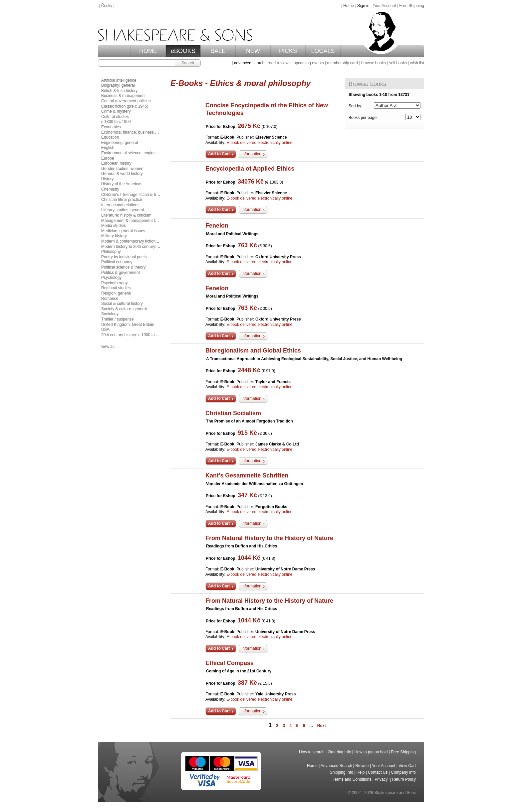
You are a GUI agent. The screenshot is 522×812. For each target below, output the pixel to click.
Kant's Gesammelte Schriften (247, 475)
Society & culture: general (124, 309)
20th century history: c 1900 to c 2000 (134, 335)
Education (110, 137)
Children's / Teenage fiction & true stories (137, 195)
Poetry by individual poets (124, 257)
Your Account (384, 6)
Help (361, 772)
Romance (110, 299)
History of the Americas (122, 184)
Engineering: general (120, 143)
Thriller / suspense (118, 319)
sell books (398, 63)
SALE (218, 51)
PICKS (288, 51)
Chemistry (110, 189)
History (107, 179)
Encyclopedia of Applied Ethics (250, 169)
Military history (114, 236)
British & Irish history (119, 91)
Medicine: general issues (123, 231)
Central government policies (126, 101)
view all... (109, 347)
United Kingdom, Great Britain (128, 325)
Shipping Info (342, 772)
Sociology (110, 314)
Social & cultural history (122, 304)
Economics (111, 127)
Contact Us (378, 772)
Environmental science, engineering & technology (145, 153)
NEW (253, 51)
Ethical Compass (230, 663)
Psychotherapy (114, 283)
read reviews (279, 63)
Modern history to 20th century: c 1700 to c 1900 (144, 247)
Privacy (382, 779)
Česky (107, 6)
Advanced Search (336, 766)
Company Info (403, 772)
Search (188, 63)
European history (116, 163)
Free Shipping (412, 6)
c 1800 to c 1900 (116, 122)
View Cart (407, 766)
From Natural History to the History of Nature (269, 538)
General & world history (122, 174)
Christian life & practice (122, 200)
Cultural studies (115, 117)
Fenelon (217, 226)
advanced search (249, 63)
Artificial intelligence (119, 80)
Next (322, 726)
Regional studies (116, 288)
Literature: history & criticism (126, 215)
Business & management (123, 96)
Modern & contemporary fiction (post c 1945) (141, 241)
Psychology (111, 278)
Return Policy (404, 779)
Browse (362, 766)
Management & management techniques (137, 221)
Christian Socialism (233, 413)
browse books (374, 63)
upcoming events (309, 63)
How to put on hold (371, 752)
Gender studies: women (122, 169)
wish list (417, 63)
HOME (148, 51)
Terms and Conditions (352, 779)
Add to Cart (219, 154)
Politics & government (121, 273)
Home (349, 6)
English (108, 148)
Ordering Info (340, 752)
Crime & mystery (116, 111)
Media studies (114, 226)
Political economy (117, 262)
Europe (108, 158)
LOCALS (323, 51)
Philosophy (111, 252)
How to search (312, 752)
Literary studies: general (123, 210)
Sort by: (355, 106)
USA (105, 330)
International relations (120, 205)
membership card (342, 63)
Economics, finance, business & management (142, 132)
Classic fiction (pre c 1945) (125, 106)
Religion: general (116, 293)
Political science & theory (123, 267)
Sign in (363, 6)
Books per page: (363, 118)
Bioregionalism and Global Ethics (253, 351)
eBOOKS (183, 51)
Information (251, 154)
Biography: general (118, 85)
